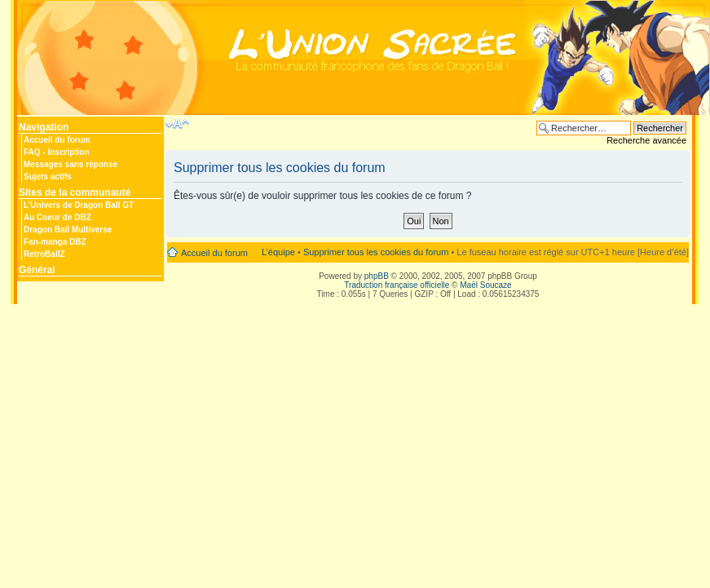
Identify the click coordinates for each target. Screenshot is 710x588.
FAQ (32, 152)
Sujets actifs (48, 177)
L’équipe (278, 252)
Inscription (68, 152)
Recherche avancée (646, 140)
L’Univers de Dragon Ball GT (79, 205)
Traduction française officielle (397, 285)
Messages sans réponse (71, 164)
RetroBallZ (44, 254)
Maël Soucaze (485, 285)
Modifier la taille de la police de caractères (177, 124)
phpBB (377, 276)
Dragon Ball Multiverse (68, 230)
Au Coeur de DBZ (57, 217)
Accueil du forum (57, 140)
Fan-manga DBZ (55, 242)
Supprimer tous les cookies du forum (376, 252)
